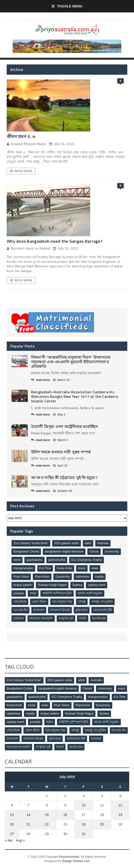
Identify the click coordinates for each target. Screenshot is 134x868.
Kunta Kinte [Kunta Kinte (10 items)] (64, 568)
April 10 (60, 466)
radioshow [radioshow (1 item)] (82, 577)
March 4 (61, 440)
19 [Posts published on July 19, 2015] (120, 815)
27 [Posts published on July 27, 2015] (12, 834)
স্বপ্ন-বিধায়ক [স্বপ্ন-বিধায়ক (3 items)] (99, 618)
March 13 (61, 380)
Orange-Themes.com (76, 861)
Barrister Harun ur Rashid (28, 249)
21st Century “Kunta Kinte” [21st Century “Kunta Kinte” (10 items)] (31, 543)
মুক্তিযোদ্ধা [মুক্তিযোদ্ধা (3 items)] (82, 610)
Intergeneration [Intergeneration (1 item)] (23, 568)
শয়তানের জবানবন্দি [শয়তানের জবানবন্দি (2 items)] (41, 618)
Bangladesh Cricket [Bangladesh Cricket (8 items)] (26, 552)
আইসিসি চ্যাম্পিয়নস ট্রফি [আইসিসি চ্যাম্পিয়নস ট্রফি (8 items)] (57, 593)
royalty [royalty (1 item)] (99, 577)
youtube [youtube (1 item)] (19, 593)
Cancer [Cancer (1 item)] (94, 552)
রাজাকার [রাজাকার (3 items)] (19, 618)
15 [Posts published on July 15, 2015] (47, 815)
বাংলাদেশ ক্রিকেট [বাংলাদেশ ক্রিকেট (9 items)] (60, 610)
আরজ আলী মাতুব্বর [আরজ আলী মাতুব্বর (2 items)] (90, 593)
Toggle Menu (67, 6)
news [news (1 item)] (95, 568)
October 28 (62, 491)
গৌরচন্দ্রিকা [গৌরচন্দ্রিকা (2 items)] (20, 602)
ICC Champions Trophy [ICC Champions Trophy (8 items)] (86, 560)
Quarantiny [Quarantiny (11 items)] (63, 577)
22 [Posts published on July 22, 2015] (47, 824)
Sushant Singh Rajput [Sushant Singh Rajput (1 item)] (52, 585)
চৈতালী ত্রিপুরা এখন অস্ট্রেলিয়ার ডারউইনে (65, 426)
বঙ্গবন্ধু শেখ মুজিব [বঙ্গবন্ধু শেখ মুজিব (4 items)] (102, 602)
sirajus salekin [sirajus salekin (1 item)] (23, 585)
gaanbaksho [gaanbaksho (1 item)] (34, 560)
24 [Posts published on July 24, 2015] (84, 824)
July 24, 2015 (62, 144)
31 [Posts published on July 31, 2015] (84, 834)
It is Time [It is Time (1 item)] (45, 568)
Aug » (20, 840)
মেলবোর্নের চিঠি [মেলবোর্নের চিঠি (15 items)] (103, 610)
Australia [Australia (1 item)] (103, 543)
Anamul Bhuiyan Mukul (26, 144)
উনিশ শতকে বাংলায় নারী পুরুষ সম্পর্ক (61, 452)
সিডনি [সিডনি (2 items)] (83, 618)
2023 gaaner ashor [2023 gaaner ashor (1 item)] (67, 543)
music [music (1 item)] (82, 568)
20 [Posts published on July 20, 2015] (12, 824)
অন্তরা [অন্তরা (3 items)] (33, 593)
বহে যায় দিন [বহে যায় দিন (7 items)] (20, 610)
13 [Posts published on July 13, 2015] (12, 815)
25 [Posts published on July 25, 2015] (102, 824)
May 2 (59, 415)
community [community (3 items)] (112, 552)
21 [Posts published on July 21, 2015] (28, 824)
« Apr (9, 840)
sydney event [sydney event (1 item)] (97, 585)
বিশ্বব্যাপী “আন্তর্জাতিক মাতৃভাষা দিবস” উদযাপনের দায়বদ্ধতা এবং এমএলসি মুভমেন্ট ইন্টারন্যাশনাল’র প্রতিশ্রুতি (71, 362)
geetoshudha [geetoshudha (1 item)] (57, 560)
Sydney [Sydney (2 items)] (77, 585)
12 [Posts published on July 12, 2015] (120, 805)
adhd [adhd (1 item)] (88, 543)
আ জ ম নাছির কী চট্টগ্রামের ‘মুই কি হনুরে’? (64, 478)
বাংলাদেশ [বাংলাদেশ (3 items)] (39, 610)
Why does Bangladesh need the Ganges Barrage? (55, 241)
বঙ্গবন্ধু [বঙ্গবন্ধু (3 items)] (82, 602)
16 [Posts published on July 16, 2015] (65, 815)
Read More (21, 171)
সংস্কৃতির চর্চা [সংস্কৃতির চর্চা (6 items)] (66, 618)
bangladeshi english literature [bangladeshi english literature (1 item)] (64, 552)
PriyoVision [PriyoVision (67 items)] (42, 577)
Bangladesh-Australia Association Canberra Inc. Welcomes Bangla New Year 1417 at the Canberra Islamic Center (75, 396)
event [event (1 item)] (17, 560)
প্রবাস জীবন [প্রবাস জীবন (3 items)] (39, 602)
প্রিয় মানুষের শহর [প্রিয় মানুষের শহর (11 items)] (62, 602)
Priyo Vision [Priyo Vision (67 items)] (21, 577)
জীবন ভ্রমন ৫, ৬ (21, 136)
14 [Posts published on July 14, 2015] (28, 815)
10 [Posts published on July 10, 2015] (84, 805)
